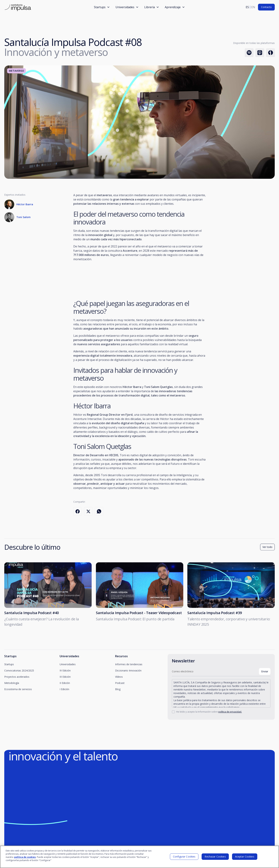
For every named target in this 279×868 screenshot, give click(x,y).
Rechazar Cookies (215, 857)
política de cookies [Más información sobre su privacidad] (25, 857)
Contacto (266, 7)
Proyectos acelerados (17, 677)
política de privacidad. (230, 712)
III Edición (65, 677)
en (253, 7)
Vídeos (119, 677)
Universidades (68, 664)
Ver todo (267, 548)
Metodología (12, 683)
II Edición (65, 683)
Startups (9, 664)
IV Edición (65, 670)
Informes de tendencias (129, 664)
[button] (102, 7)
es (247, 7)
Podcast (120, 683)
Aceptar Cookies (245, 857)
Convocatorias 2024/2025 (19, 670)
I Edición (64, 689)
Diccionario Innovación (128, 670)
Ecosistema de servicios (18, 689)
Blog (118, 689)
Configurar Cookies (184, 857)
